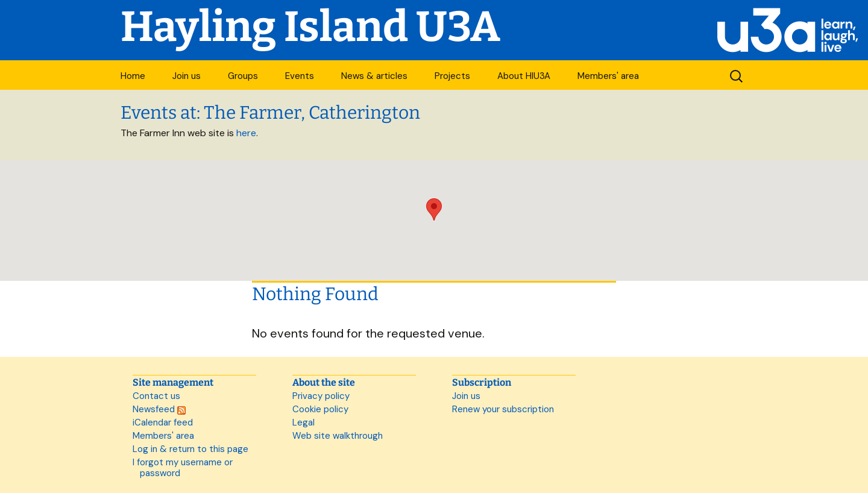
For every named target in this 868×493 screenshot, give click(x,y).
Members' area (608, 76)
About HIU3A (524, 76)
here (246, 133)
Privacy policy (321, 396)
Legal (303, 422)
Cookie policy (320, 409)
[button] (434, 209)
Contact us (156, 396)
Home (133, 76)
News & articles (374, 76)
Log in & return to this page (190, 449)
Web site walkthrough (338, 436)
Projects (452, 76)
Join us (187, 76)
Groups (243, 76)
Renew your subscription (503, 409)
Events (300, 76)
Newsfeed (159, 409)
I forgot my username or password (183, 468)
